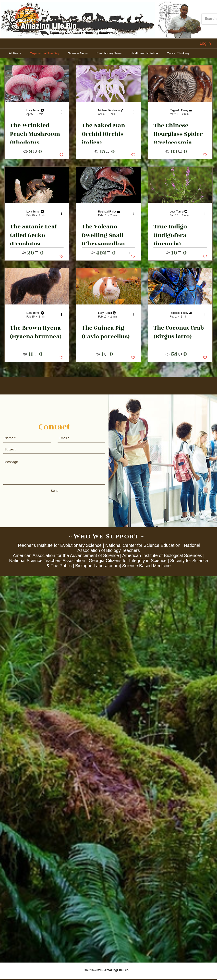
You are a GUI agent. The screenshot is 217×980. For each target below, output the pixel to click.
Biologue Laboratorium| (98, 566)
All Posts (15, 53)
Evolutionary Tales (109, 53)
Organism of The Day (44, 53)
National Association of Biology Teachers (139, 548)
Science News (78, 53)
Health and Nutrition (144, 53)
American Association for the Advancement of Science (66, 555)
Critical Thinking (178, 53)
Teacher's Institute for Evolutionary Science (59, 545)
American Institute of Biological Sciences (162, 555)
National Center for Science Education (143, 545)
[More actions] (63, 112)
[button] (61, 152)
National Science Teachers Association (47, 561)
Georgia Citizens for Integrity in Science (128, 561)
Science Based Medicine (146, 566)
